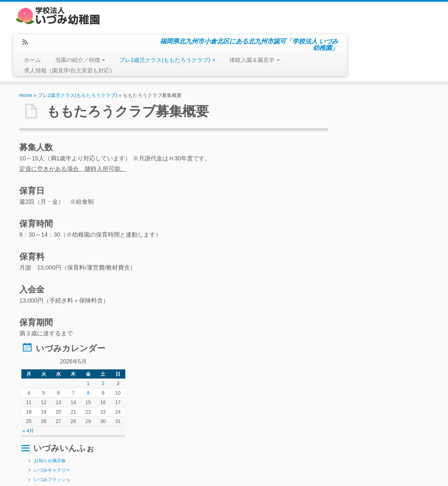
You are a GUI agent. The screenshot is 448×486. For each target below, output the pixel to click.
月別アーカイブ (176, 421)
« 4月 (343, 163)
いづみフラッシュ (367, 212)
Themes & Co (263, 475)
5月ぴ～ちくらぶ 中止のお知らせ (54, 430)
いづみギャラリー (367, 202)
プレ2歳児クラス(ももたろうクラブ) (271, 32)
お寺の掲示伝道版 (378, 277)
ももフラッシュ (375, 230)
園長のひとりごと (378, 287)
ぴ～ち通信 (371, 249)
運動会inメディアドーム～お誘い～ (55, 446)
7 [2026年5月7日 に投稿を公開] (383, 125)
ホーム (136, 32)
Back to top (419, 475)
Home (26, 67)
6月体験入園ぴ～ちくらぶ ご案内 (54, 422)
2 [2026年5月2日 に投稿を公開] (409, 116)
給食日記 (358, 259)
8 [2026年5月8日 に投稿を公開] (396, 125)
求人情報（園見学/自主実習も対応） (173, 43)
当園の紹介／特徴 (183, 32)
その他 (356, 268)
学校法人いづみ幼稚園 (206, 475)
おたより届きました (380, 296)
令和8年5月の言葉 (40, 438)
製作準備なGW (37, 454)
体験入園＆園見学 (358, 32)
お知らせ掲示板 (365, 193)
